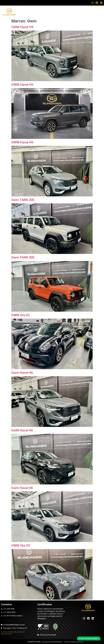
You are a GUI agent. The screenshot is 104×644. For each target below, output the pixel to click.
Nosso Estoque (94, 10)
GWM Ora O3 (21, 545)
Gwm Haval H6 (22, 373)
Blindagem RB (59, 10)
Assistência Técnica (77, 10)
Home (48, 10)
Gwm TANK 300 (23, 200)
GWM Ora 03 (20, 315)
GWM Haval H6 (22, 142)
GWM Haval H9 (22, 27)
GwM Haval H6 (22, 430)
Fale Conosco (95, 13)
